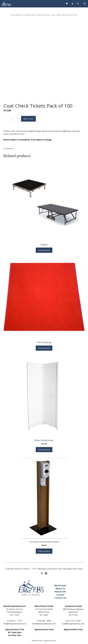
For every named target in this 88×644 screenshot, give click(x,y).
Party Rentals (16, 15)
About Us (60, 589)
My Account (60, 585)
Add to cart (28, 119)
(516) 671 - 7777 (29, 569)
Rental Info (60, 592)
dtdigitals (53, 641)
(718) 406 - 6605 (44, 621)
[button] (78, 4)
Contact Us (60, 598)
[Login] (72, 4)
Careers (60, 595)
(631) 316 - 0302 (73, 621)
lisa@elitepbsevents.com (73, 624)
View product (44, 250)
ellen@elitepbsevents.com (44, 624)
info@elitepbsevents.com (15, 624)
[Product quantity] (12, 119)
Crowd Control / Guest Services (37, 15)
